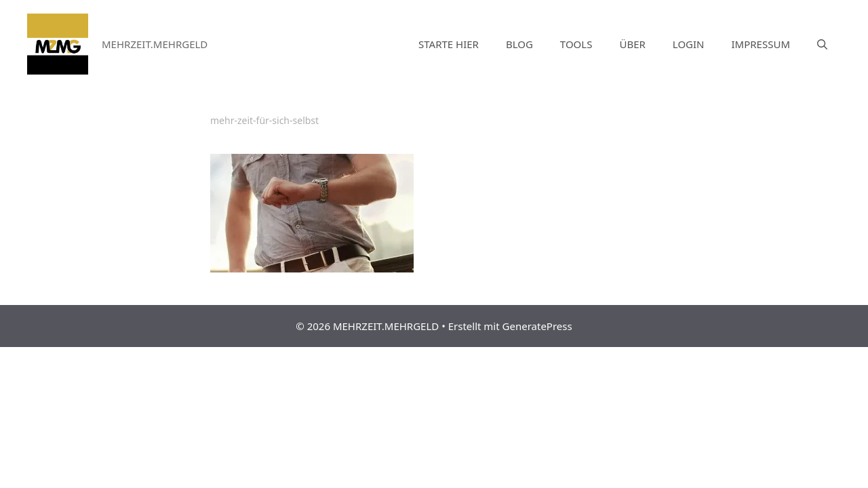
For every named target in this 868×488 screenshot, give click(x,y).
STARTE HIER (449, 44)
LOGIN (689, 44)
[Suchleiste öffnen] (822, 44)
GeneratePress (537, 326)
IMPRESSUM (761, 44)
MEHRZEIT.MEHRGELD (155, 44)
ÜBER (632, 44)
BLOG (519, 44)
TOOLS (576, 44)
